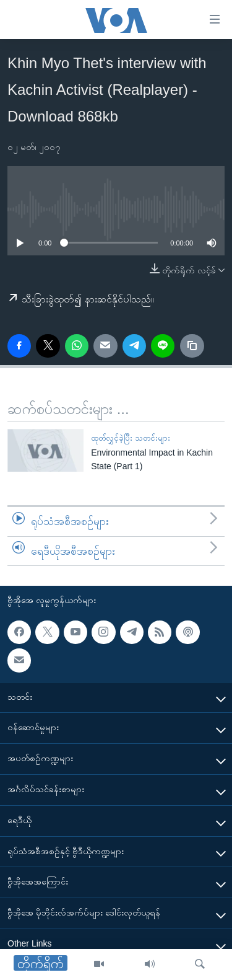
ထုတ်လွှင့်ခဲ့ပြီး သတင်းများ (131, 438)
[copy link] (192, 346)
